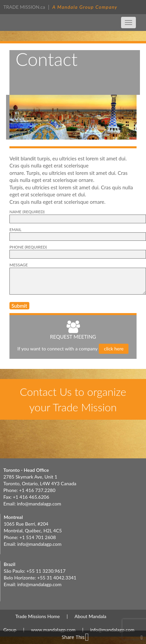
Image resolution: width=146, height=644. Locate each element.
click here (114, 349)
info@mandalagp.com (39, 504)
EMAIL (16, 230)
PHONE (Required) (28, 247)
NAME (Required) (27, 212)
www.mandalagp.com (53, 630)
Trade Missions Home (38, 616)
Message (19, 265)
